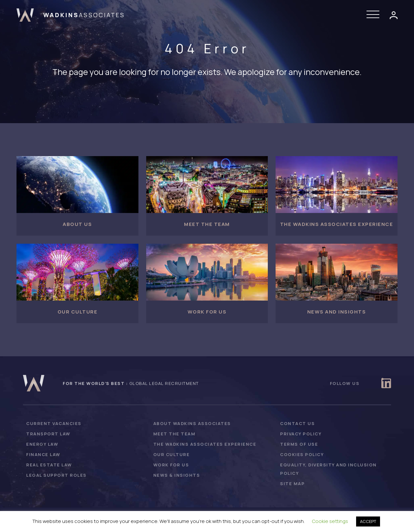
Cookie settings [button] (330, 521)
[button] (375, 15)
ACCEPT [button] (368, 521)
